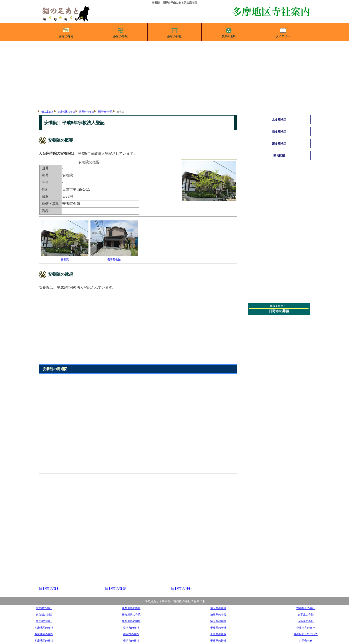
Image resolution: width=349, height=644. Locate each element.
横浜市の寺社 (131, 628)
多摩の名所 (229, 32)
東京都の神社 (44, 621)
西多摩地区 (279, 144)
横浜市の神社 (131, 641)
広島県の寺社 (306, 621)
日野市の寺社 (86, 112)
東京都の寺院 (44, 615)
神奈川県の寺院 (131, 615)
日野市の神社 (182, 589)
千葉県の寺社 (218, 628)
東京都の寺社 (44, 608)
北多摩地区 (279, 120)
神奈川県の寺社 (131, 608)
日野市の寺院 (105, 112)
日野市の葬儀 (279, 311)
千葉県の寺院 (218, 634)
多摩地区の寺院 (44, 634)
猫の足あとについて (306, 634)
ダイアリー (283, 32)
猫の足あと (47, 112)
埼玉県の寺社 (218, 608)
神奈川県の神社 (131, 621)
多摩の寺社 (66, 32)
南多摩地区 (279, 132)
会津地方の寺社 (306, 628)
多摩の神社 (174, 32)
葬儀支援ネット (279, 306)
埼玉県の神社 (218, 621)
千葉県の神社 (218, 641)
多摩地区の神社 (44, 641)
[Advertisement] (174, 74)
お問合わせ (306, 641)
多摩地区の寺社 (66, 112)
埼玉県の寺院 (218, 615)
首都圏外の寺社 (306, 608)
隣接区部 (279, 156)
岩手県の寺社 (306, 615)
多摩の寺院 (120, 32)
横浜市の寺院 (131, 634)
